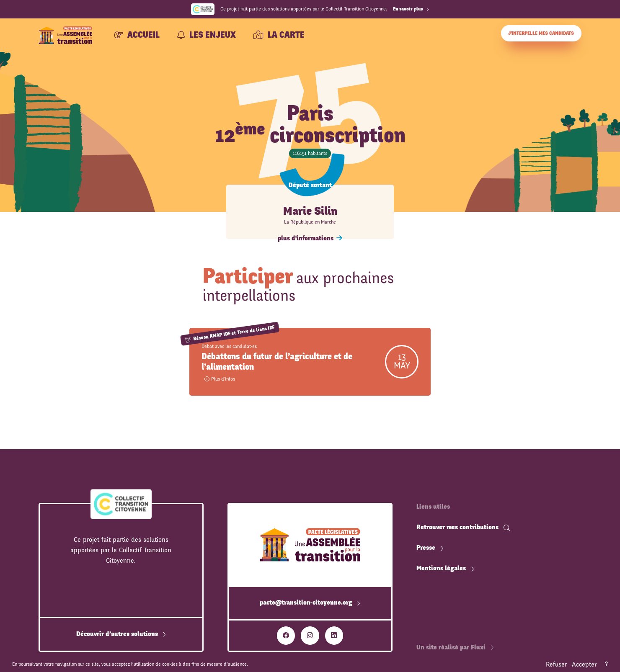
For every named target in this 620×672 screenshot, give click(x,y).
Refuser (556, 664)
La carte (279, 35)
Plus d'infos (220, 379)
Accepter (584, 664)
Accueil (137, 35)
